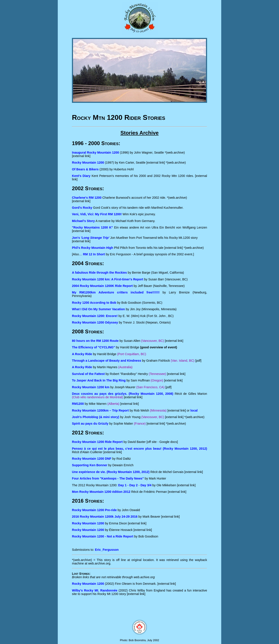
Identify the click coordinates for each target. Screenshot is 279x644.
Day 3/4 (146, 485)
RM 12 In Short (94, 254)
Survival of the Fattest (88, 374)
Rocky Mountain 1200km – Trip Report (100, 410)
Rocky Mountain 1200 (88, 163)
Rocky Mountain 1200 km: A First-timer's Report (108, 279)
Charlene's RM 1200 (87, 198)
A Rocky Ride (82, 367)
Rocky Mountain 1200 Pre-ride (94, 510)
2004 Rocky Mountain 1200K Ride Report (102, 286)
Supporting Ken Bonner (90, 465)
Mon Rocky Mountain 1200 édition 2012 (101, 492)
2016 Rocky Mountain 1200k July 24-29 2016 (105, 517)
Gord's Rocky (82, 208)
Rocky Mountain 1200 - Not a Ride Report (103, 536)
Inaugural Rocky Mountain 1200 (95, 153)
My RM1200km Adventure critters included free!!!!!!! (116, 292)
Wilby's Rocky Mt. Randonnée (95, 590)
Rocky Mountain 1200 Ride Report (97, 442)
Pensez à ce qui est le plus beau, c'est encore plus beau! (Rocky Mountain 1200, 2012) (139, 449)
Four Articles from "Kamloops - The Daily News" (108, 478)
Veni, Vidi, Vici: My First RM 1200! (97, 214)
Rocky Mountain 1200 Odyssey (95, 322)
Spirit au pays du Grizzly (90, 424)
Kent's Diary (81, 176)
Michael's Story (83, 221)
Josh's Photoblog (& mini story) (96, 417)
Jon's (91, 238)
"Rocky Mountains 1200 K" (92, 227)
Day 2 (133, 485)
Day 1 (122, 485)
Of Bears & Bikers (85, 169)
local (194, 410)
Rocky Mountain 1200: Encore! (95, 316)
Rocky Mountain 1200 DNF (92, 459)
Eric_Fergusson (107, 550)
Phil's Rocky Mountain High (93, 248)
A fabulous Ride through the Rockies (99, 273)
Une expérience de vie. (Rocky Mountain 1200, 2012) (111, 472)
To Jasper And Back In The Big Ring (99, 380)
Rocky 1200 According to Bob (94, 303)
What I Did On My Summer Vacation (98, 309)
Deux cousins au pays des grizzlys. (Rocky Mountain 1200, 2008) (123, 394)
